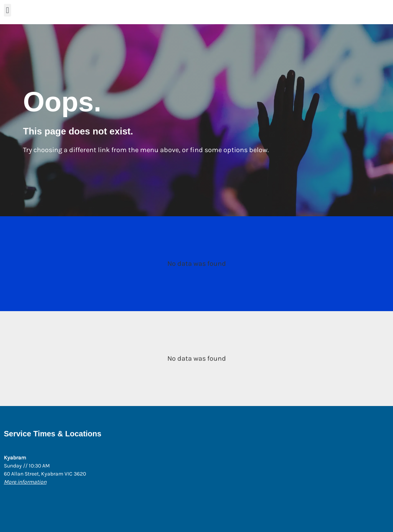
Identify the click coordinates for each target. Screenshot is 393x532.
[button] (7, 10)
